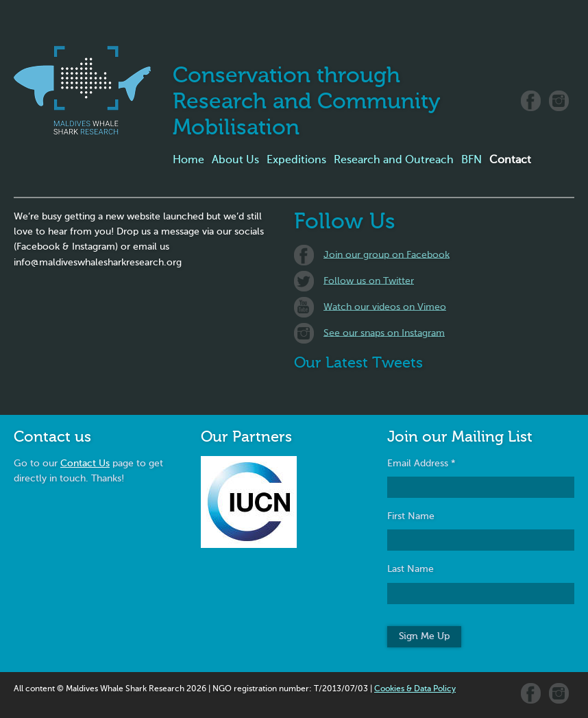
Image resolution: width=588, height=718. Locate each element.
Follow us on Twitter (369, 280)
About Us (235, 160)
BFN (471, 160)
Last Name (411, 569)
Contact (510, 160)
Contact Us (85, 464)
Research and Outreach (394, 160)
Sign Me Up (424, 636)
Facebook (531, 101)
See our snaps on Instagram (384, 333)
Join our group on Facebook (387, 254)
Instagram (559, 101)
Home (188, 160)
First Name (411, 516)
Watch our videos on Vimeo (385, 307)
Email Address (421, 464)
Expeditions (296, 160)
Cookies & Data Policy (415, 689)
